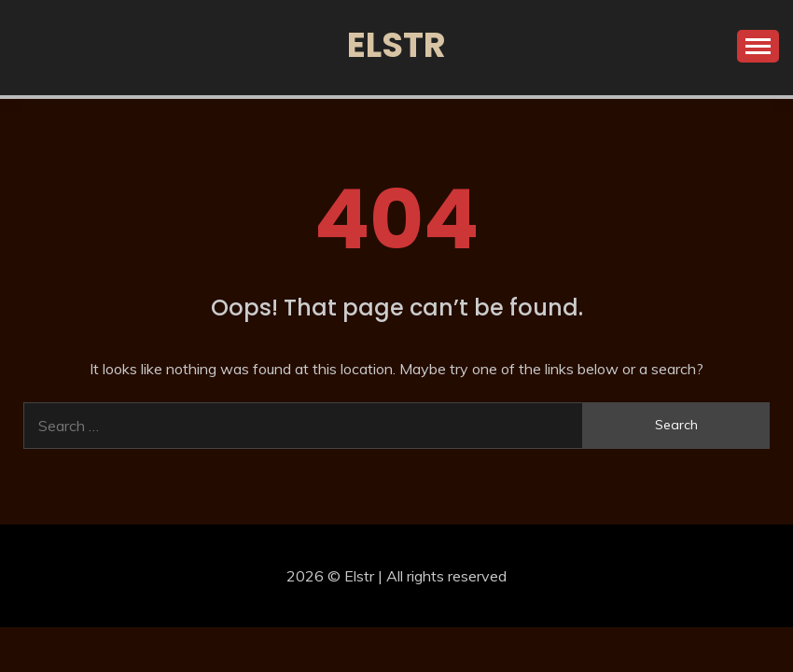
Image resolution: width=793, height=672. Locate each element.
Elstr (396, 45)
